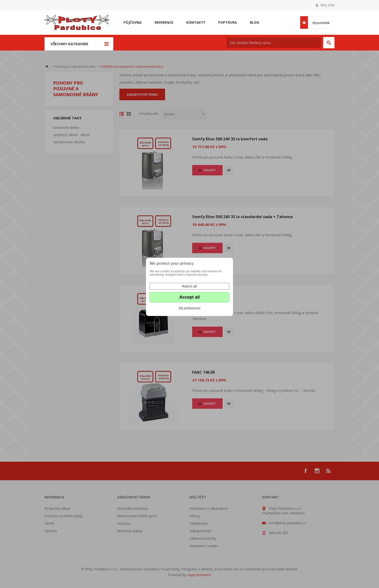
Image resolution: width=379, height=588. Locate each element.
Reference (164, 22)
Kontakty (196, 22)
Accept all (189, 297)
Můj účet (328, 5)
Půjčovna (133, 22)
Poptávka (228, 22)
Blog (255, 22)
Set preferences (189, 308)
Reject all (189, 286)
